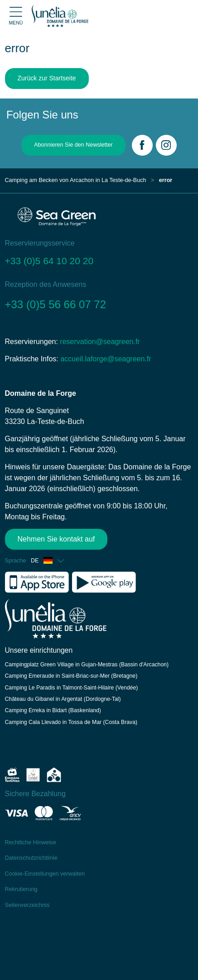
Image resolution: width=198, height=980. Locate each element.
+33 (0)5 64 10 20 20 (49, 261)
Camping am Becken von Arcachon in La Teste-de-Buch (76, 180)
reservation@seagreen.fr (100, 342)
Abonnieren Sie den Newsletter (73, 145)
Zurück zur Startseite (47, 78)
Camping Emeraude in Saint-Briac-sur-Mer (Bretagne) (71, 676)
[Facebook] (142, 145)
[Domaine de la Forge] (60, 16)
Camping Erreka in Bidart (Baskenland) (53, 710)
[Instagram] (166, 145)
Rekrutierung (21, 889)
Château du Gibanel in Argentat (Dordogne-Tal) (63, 699)
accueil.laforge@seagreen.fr (106, 359)
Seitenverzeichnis (27, 905)
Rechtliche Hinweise (31, 842)
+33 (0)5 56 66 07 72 (56, 304)
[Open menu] (16, 16)
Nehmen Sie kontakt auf (56, 539)
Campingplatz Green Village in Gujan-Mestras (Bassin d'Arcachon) (87, 665)
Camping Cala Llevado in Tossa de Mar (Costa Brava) (71, 722)
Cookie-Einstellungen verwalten (45, 874)
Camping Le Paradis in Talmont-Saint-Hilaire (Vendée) (72, 688)
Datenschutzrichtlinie (31, 858)
